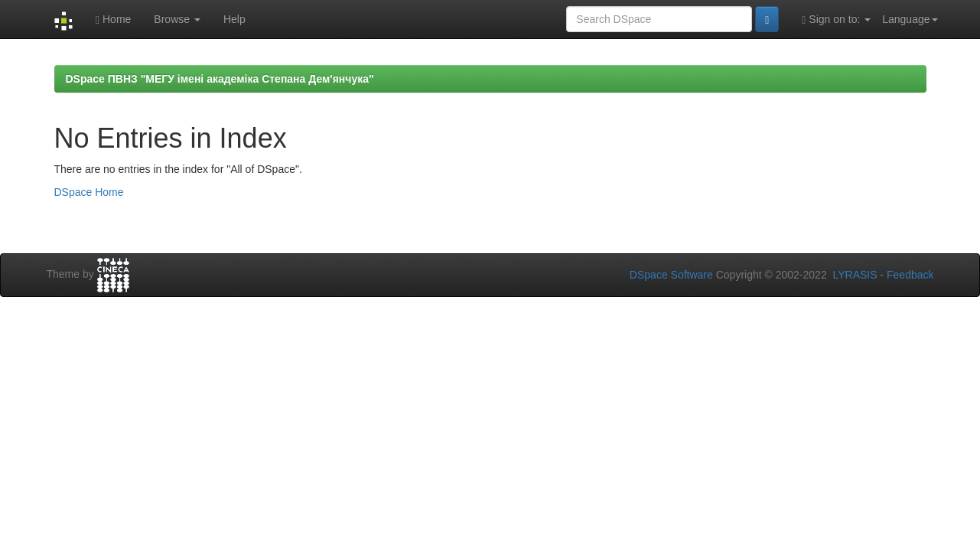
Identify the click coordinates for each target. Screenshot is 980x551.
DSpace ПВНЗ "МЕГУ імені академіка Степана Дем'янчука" (220, 79)
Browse (177, 19)
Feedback (910, 275)
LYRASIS (855, 275)
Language (910, 19)
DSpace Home (89, 192)
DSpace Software (671, 275)
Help (234, 19)
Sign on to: (836, 20)
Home (113, 20)
